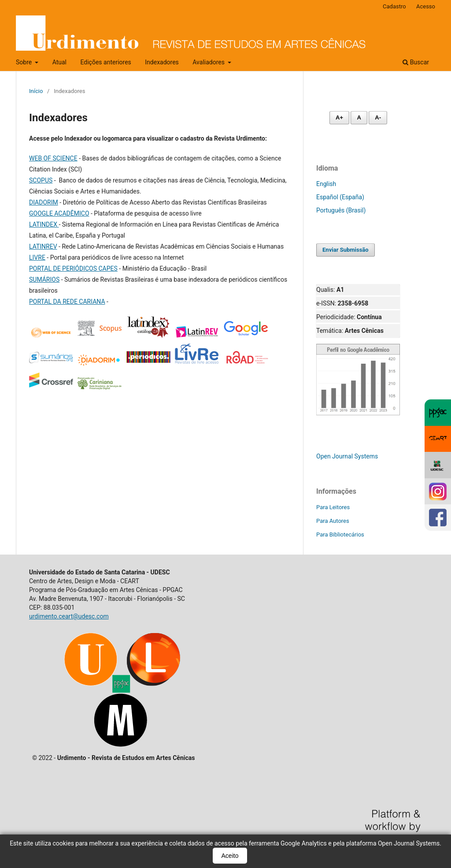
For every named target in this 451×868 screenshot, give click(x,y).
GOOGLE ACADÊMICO (59, 213)
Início (36, 91)
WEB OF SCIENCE (53, 158)
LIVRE (37, 257)
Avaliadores (209, 62)
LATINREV (43, 246)
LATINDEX (44, 224)
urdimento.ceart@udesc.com (69, 616)
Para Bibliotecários (340, 535)
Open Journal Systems (347, 456)
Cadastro (394, 6)
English (326, 184)
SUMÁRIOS (44, 279)
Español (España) (340, 197)
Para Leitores (333, 507)
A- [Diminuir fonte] (378, 117)
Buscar (416, 62)
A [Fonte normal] (359, 117)
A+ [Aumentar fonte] (339, 117)
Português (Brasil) (341, 210)
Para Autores (333, 521)
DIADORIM (44, 202)
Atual (59, 62)
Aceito (230, 856)
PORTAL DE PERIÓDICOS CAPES (73, 268)
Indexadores (162, 62)
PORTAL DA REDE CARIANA (67, 302)
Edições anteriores (105, 62)
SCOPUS (41, 180)
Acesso (426, 6)
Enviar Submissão (346, 250)
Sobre (25, 62)
